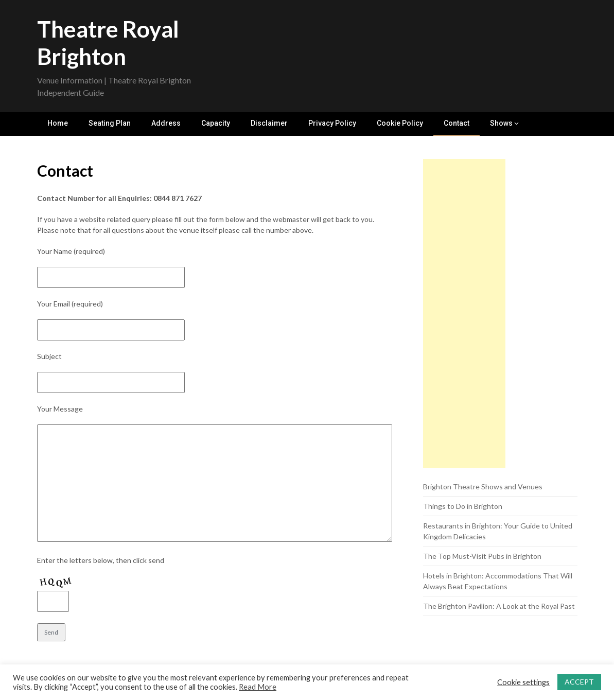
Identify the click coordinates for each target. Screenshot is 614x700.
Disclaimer (269, 123)
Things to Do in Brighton (463, 506)
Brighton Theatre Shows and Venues (483, 486)
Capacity (216, 123)
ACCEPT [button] (579, 682)
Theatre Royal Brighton (108, 42)
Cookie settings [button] (523, 682)
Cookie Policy (400, 123)
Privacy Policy (332, 123)
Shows (501, 123)
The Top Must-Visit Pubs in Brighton (482, 556)
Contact (457, 123)
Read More (258, 687)
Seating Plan (110, 123)
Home (58, 123)
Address (166, 123)
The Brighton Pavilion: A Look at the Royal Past (499, 606)
